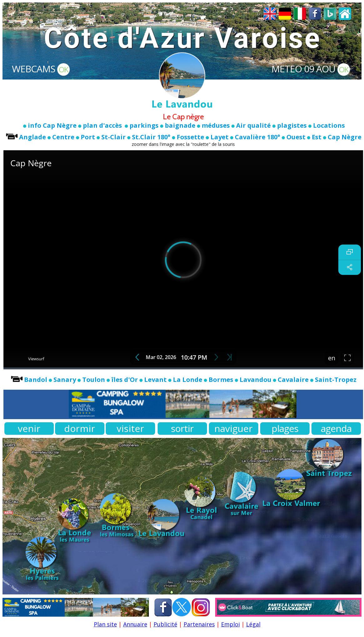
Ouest (296, 137)
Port (88, 137)
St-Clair (114, 137)
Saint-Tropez (333, 380)
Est (317, 137)
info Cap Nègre (52, 125)
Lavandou (255, 380)
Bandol (36, 380)
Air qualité (253, 125)
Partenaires (199, 624)
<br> (183, 260)
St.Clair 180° (151, 137)
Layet (220, 137)
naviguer (233, 428)
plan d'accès (102, 125)
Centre (63, 137)
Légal (253, 624)
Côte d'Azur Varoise (182, 38)
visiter (130, 428)
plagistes (292, 125)
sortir (182, 428)
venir (29, 428)
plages (285, 428)
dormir (80, 428)
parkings (144, 125)
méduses (216, 125)
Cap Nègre (345, 137)
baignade (180, 125)
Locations (329, 125)
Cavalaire (293, 380)
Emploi (230, 624)
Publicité (165, 624)
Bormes (221, 380)
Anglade (33, 137)
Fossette (190, 137)
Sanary (65, 380)
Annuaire (135, 624)
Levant (155, 380)
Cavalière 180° (258, 137)
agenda (336, 428)
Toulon (94, 380)
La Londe (188, 380)
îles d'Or (125, 380)
